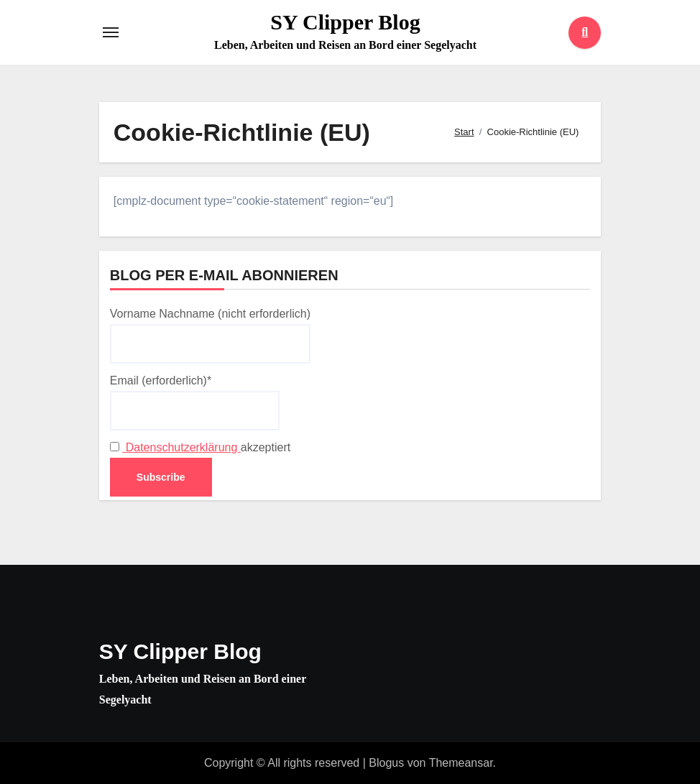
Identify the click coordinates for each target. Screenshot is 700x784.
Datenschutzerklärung (181, 447)
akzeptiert (200, 447)
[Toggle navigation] (111, 32)
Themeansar (461, 763)
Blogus (386, 763)
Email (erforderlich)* (195, 402)
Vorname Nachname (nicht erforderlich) (210, 336)
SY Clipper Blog (345, 22)
